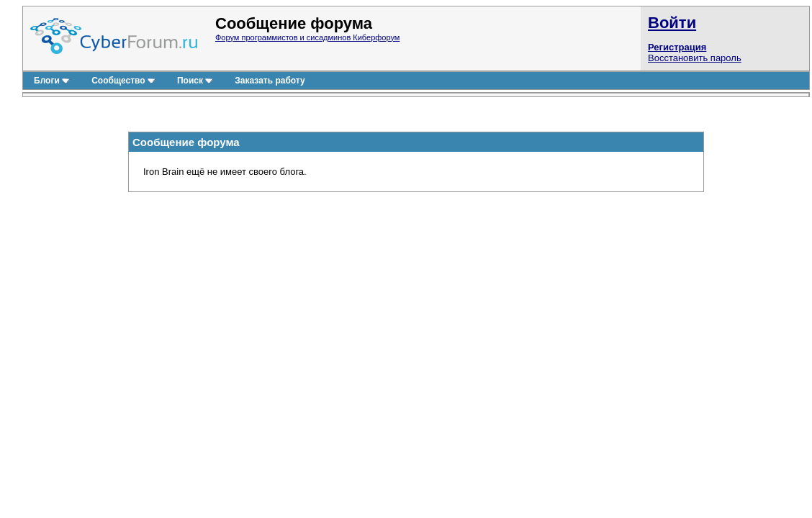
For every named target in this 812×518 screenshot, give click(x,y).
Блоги (52, 81)
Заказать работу (270, 81)
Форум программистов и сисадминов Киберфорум (307, 37)
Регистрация (677, 47)
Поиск (195, 81)
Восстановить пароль (695, 58)
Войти (672, 23)
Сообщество (123, 81)
